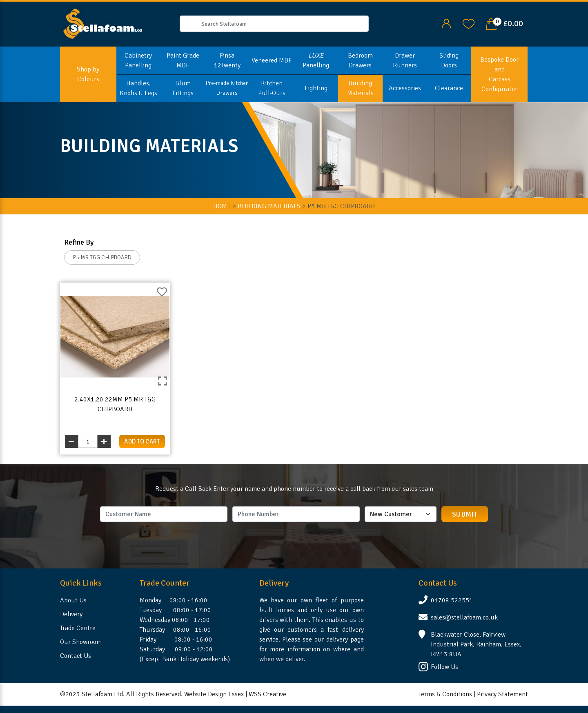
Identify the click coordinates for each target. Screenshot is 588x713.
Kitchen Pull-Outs (272, 88)
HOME (222, 206)
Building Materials (360, 88)
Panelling (316, 60)
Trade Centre (78, 628)
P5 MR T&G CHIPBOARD (102, 257)
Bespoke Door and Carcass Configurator (499, 74)
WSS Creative (267, 694)
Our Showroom (81, 642)
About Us (73, 600)
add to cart (142, 441)
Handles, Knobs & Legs (138, 88)
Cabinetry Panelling (138, 60)
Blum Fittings (183, 88)
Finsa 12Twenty (227, 60)
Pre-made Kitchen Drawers (227, 88)
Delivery (71, 614)
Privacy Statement (502, 694)
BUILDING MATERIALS (269, 206)
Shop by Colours (88, 74)
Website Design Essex (214, 694)
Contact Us (76, 656)
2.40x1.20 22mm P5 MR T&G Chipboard (115, 404)
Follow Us (444, 667)
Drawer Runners (405, 60)
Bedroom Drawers (360, 60)
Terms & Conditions (445, 694)
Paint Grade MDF (183, 60)
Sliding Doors (449, 60)
